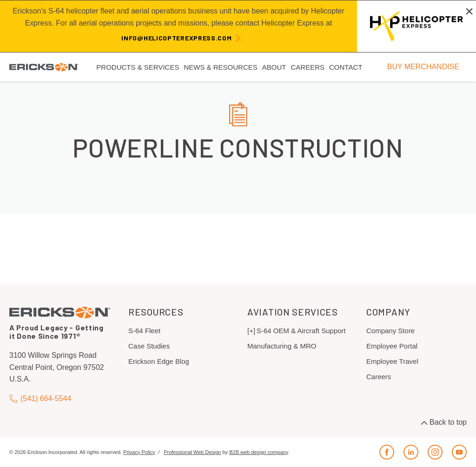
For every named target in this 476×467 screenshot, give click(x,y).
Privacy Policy (139, 452)
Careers (379, 377)
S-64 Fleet (144, 331)
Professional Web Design (192, 452)
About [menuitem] (274, 67)
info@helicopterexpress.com (176, 38)
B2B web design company (259, 452)
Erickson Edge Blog (159, 361)
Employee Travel (392, 361)
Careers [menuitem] (307, 67)
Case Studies (149, 346)
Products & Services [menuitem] (138, 67)
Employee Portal (392, 346)
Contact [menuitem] (346, 67)
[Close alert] (469, 11)
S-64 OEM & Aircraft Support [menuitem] (301, 331)
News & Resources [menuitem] (220, 67)
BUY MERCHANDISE (423, 67)
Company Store (390, 331)
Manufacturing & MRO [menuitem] (282, 346)
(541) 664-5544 (40, 398)
